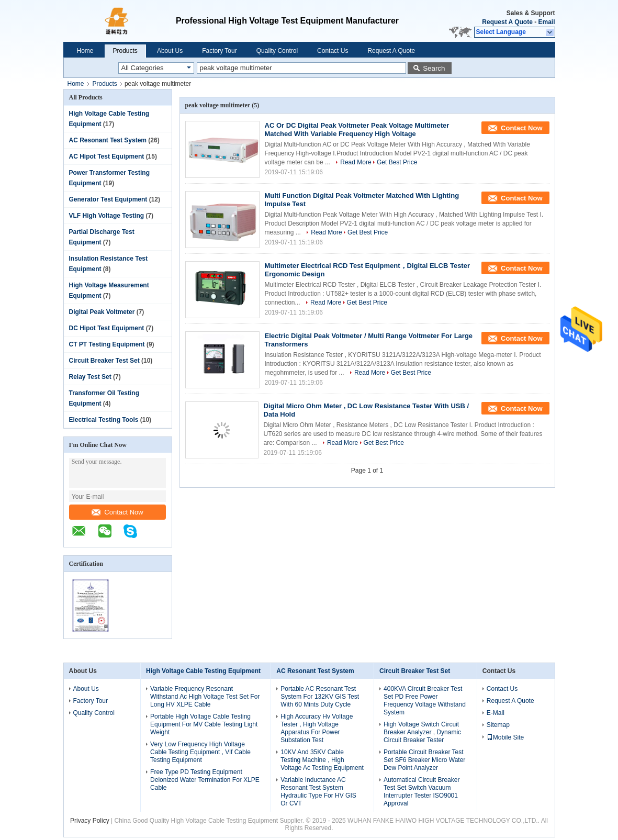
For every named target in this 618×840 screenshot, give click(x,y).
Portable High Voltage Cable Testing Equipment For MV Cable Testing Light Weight (204, 724)
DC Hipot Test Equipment (107, 328)
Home (85, 51)
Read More (356, 162)
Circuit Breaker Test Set (104, 361)
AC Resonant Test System (108, 140)
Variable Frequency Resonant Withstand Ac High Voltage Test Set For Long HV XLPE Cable (205, 697)
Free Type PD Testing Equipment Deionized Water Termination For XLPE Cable (205, 780)
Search (434, 68)
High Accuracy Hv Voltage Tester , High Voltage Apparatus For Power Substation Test (317, 728)
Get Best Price (397, 162)
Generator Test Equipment (108, 199)
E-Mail (496, 713)
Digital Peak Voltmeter (102, 312)
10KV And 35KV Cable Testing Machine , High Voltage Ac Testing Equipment (322, 760)
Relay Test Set (90, 377)
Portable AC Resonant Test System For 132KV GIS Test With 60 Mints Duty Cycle (320, 697)
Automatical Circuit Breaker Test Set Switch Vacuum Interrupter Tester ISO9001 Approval (422, 792)
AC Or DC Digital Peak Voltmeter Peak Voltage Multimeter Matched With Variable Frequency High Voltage (357, 130)
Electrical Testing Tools (104, 420)
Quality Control (277, 51)
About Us (170, 51)
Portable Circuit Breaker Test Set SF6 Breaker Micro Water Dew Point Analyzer (424, 760)
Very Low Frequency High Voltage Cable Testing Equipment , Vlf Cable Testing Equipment (200, 752)
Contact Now (117, 512)
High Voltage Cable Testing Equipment (203, 671)
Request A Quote (507, 22)
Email (546, 22)
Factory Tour (219, 51)
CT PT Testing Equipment (107, 344)
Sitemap (498, 725)
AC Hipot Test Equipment (107, 156)
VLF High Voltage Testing (107, 216)
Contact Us (333, 51)
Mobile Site (505, 737)
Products (125, 51)
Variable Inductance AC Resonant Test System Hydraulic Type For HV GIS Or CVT (318, 792)
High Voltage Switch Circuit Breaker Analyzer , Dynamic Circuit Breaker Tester (422, 732)
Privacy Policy (90, 821)
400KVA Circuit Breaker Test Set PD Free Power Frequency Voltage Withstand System (425, 701)
